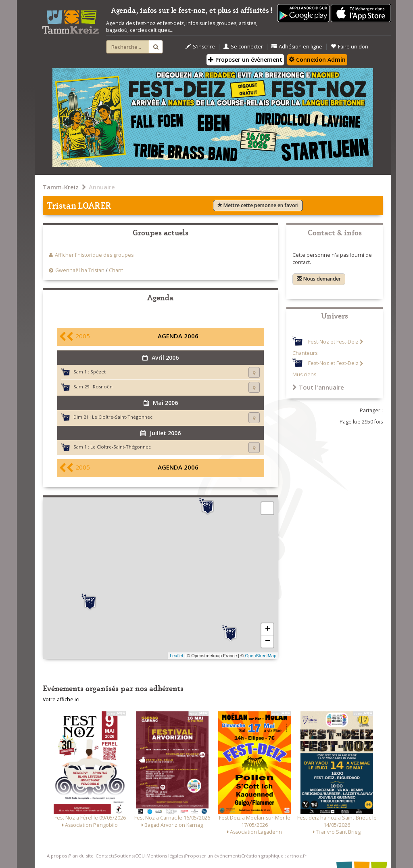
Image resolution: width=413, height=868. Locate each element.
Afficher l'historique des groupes (94, 255)
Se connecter (243, 47)
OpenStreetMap (261, 656)
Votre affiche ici (61, 699)
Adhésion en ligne (297, 47)
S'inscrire (200, 47)
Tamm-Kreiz (61, 187)
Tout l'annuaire (318, 387)
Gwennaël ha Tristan (80, 270)
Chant (116, 270)
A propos (57, 856)
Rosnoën (103, 387)
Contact (104, 856)
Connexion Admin (317, 60)
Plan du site (81, 856)
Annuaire (102, 187)
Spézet (98, 372)
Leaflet (176, 656)
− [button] (268, 642)
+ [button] (268, 629)
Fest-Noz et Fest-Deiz (333, 342)
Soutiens (124, 856)
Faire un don (349, 47)
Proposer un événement (212, 856)
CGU (140, 856)
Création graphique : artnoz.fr (274, 856)
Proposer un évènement (245, 60)
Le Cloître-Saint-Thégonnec (122, 417)
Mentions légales (165, 856)
